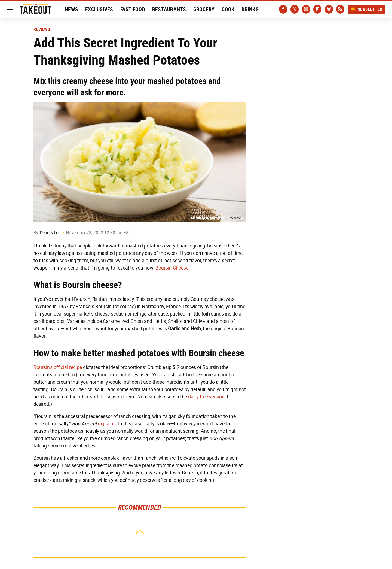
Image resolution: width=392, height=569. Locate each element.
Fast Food (133, 9)
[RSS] (340, 9)
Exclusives (99, 9)
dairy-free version (206, 397)
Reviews (42, 29)
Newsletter (367, 9)
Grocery (204, 9)
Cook (228, 9)
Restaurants (169, 9)
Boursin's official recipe (58, 367)
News (71, 9)
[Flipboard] (317, 9)
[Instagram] (306, 9)
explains (107, 424)
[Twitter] (295, 9)
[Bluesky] (329, 9)
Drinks (250, 9)
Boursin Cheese (172, 268)
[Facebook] (283, 9)
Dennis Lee (50, 233)
